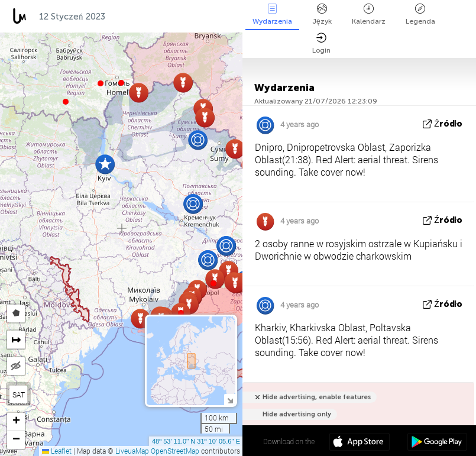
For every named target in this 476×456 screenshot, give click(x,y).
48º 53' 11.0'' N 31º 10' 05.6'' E (196, 441)
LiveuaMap (132, 451)
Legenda (420, 14)
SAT (19, 394)
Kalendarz (369, 14)
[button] (101, 83)
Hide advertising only (297, 414)
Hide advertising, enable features (317, 397)
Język (322, 14)
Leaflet (57, 451)
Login (321, 43)
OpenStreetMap (175, 451)
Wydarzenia (272, 14)
